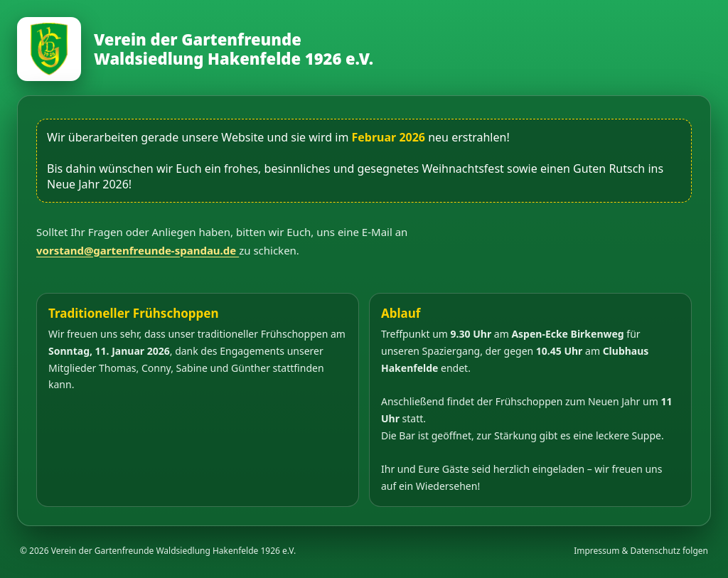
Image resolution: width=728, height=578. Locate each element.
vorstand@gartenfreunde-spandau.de (138, 250)
